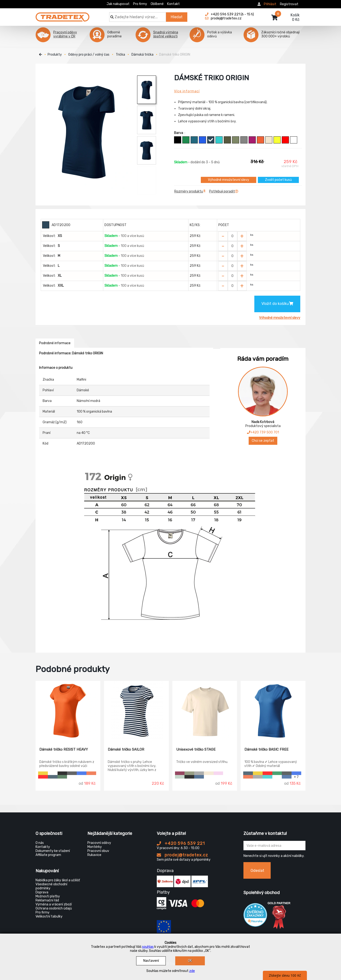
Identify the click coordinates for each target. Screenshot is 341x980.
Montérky (95, 847)
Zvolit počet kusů (278, 180)
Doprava (42, 892)
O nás (40, 843)
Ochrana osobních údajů (54, 908)
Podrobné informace (55, 343)
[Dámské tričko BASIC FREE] (273, 711)
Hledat (177, 17)
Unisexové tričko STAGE (196, 749)
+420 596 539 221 (181, 843)
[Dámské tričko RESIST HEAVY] (68, 711)
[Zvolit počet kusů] (233, 236)
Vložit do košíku (277, 304)
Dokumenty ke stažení (53, 851)
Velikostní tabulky (49, 916)
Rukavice (94, 855)
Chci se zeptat (263, 441)
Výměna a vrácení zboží (54, 904)
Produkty (55, 55)
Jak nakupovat (118, 4)
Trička (120, 55)
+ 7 (296, 777)
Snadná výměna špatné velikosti (166, 34)
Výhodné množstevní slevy (229, 180)
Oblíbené (157, 4)
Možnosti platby (48, 896)
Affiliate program (48, 855)
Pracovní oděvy (99, 843)
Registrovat (289, 4)
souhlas (148, 947)
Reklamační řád (47, 900)
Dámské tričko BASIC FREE (266, 749)
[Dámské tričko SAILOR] (136, 711)
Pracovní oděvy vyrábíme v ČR (65, 34)
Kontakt (173, 4)
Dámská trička (142, 55)
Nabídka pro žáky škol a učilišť (58, 880)
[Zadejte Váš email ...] (275, 846)
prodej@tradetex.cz (182, 855)
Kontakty (43, 847)
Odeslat (257, 871)
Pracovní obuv (98, 851)
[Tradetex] (63, 15)
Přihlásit (270, 4)
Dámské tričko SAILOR (126, 749)
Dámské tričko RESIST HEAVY (64, 749)
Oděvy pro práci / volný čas (89, 55)
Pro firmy (140, 4)
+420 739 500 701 (263, 432)
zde (192, 971)
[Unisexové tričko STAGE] (205, 711)
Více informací (187, 91)
